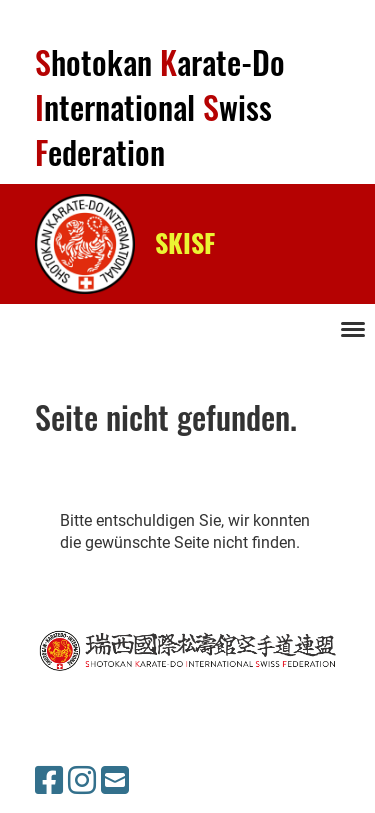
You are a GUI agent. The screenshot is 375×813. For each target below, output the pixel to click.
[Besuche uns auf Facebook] (49, 781)
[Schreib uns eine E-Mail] (115, 781)
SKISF (185, 243)
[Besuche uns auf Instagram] (82, 781)
